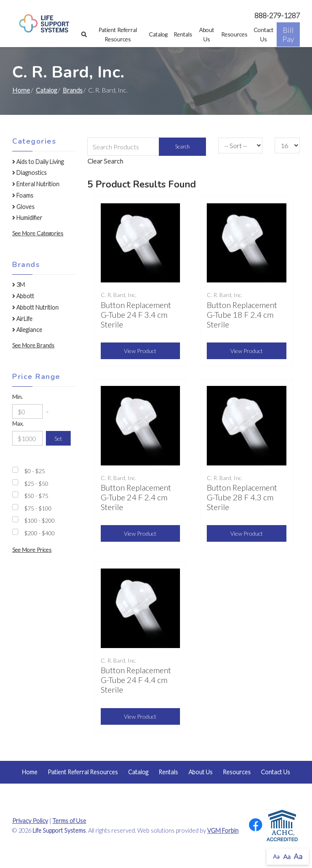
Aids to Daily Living (38, 162)
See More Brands (33, 345)
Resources (234, 34)
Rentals (183, 34)
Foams (23, 195)
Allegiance (27, 330)
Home (21, 90)
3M (18, 285)
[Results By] (287, 145)
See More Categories (38, 233)
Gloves (23, 207)
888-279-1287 (277, 15)
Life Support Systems (59, 830)
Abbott (23, 296)
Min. (17, 397)
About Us (207, 34)
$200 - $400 (40, 533)
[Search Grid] (147, 147)
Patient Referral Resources (118, 34)
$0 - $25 (35, 471)
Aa (276, 856)
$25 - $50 (36, 484)
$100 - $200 (40, 520)
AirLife (22, 319)
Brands (73, 90)
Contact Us (263, 34)
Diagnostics (29, 173)
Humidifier (27, 218)
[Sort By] (240, 145)
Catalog (158, 34)
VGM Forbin (223, 830)
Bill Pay (288, 34)
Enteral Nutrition (36, 184)
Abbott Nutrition (35, 307)
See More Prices (32, 550)
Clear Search (105, 161)
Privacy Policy (30, 821)
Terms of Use (69, 821)
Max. (18, 423)
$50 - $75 (36, 496)
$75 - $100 (38, 508)
